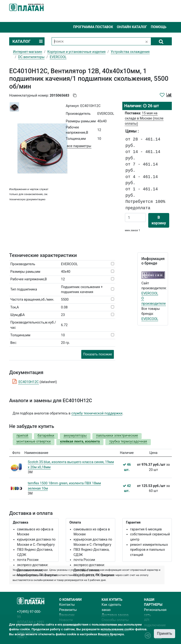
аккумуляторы (75, 436)
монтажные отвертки (34, 441)
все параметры (79, 146)
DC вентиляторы (31, 57)
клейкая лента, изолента (80, 441)
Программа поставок (93, 27)
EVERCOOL (150, 293)
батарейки (46, 436)
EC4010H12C (29, 382)
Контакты (67, 605)
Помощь (159, 27)
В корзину (159, 220)
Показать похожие (98, 354)
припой (22, 436)
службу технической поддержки (97, 413)
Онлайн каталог (132, 27)
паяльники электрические (117, 436)
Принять (165, 633)
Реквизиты (68, 610)
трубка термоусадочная (128, 441)
